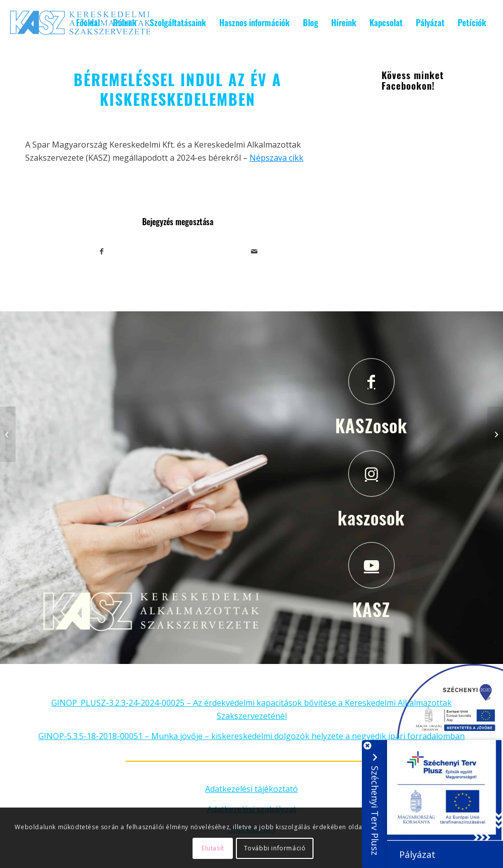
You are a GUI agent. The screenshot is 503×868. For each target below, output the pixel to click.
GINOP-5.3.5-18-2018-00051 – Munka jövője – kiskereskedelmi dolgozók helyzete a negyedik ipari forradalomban (251, 736)
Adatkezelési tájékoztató (251, 789)
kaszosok (371, 517)
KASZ (371, 609)
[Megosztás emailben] (254, 251)
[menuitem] (88, 23)
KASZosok (371, 425)
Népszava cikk (276, 158)
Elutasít (213, 848)
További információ (275, 848)
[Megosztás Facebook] (102, 251)
